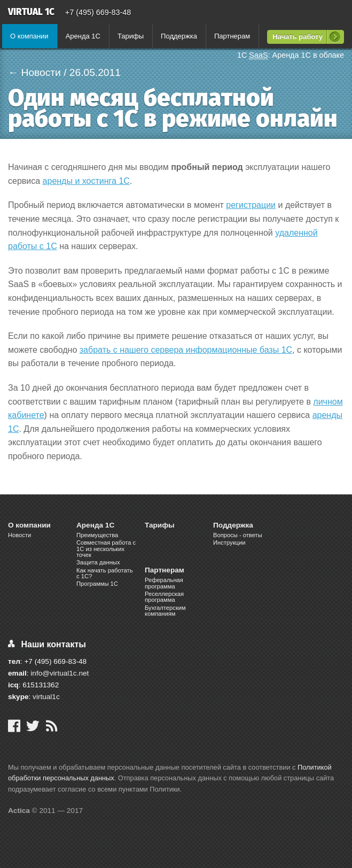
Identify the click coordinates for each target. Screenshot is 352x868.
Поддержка (179, 36)
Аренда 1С (83, 36)
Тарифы (131, 36)
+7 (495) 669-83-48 (98, 12)
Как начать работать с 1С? (105, 573)
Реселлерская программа (164, 597)
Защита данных (98, 562)
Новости (19, 535)
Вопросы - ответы (238, 535)
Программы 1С (97, 584)
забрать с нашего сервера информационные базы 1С (186, 350)
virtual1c (46, 697)
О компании (29, 36)
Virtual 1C (31, 13)
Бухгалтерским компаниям (165, 611)
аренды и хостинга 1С (86, 181)
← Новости (34, 72)
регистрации (251, 205)
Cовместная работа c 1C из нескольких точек (106, 548)
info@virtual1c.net (60, 673)
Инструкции (229, 542)
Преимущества (97, 535)
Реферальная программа (164, 583)
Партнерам (232, 36)
